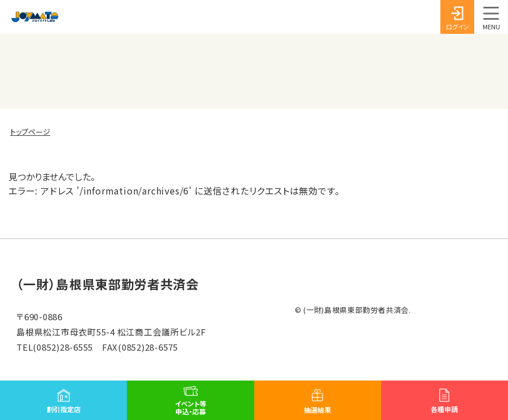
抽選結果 (317, 410)
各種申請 (444, 409)
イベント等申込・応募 (191, 407)
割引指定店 (64, 409)
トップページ (30, 132)
